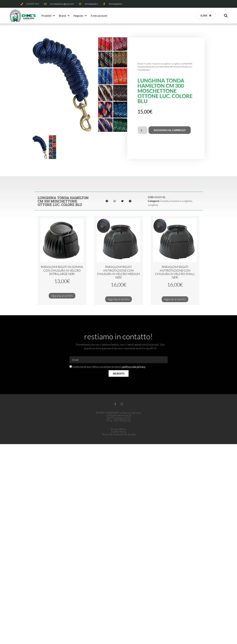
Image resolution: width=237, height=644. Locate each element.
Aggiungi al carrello (170, 130)
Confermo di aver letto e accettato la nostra (109, 367)
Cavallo (148, 64)
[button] (48, 16)
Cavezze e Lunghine (161, 64)
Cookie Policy (119, 432)
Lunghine (176, 64)
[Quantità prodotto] (143, 130)
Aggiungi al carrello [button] (62, 296)
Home (140, 64)
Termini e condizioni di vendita (119, 434)
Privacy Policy (118, 429)
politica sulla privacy (134, 367)
